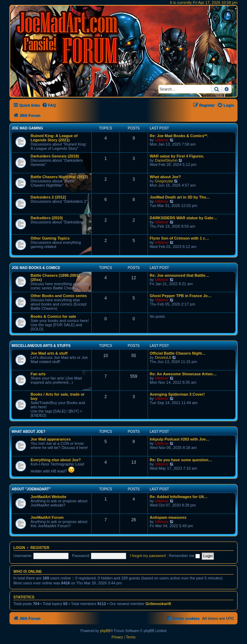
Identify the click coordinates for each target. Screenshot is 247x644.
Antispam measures (168, 517)
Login (19, 548)
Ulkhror (162, 140)
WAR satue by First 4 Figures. (177, 156)
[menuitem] (49, 105)
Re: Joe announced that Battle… (179, 275)
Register (40, 548)
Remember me (185, 556)
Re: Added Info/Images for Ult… (179, 497)
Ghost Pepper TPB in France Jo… (181, 296)
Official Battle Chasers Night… (178, 353)
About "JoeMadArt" (31, 489)
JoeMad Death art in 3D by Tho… (180, 197)
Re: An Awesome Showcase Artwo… (183, 374)
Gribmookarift (158, 604)
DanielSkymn (166, 160)
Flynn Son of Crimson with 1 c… (179, 238)
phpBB (105, 631)
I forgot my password (148, 556)
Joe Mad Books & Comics (36, 268)
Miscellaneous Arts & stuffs (41, 346)
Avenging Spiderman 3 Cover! (177, 394)
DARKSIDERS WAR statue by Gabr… (184, 218)
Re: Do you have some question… (181, 460)
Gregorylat (164, 181)
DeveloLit (163, 357)
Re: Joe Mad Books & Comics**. (179, 136)
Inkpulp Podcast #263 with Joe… (180, 439)
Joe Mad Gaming (27, 128)
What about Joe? (165, 177)
